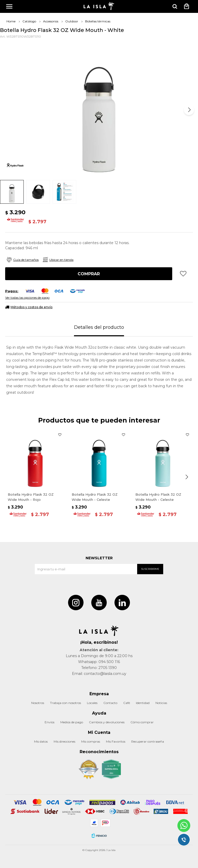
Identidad (143, 703)
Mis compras (91, 741)
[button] (189, 110)
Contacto (110, 703)
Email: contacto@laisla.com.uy (99, 674)
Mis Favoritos (116, 741)
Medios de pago (72, 722)
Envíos (49, 722)
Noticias (161, 703)
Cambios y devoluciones (107, 722)
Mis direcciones (64, 741)
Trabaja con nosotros (65, 703)
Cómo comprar (142, 722)
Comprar (89, 274)
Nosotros (38, 703)
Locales (92, 703)
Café (127, 703)
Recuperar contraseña (148, 741)
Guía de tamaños (26, 260)
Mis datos (41, 741)
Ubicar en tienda (61, 260)
